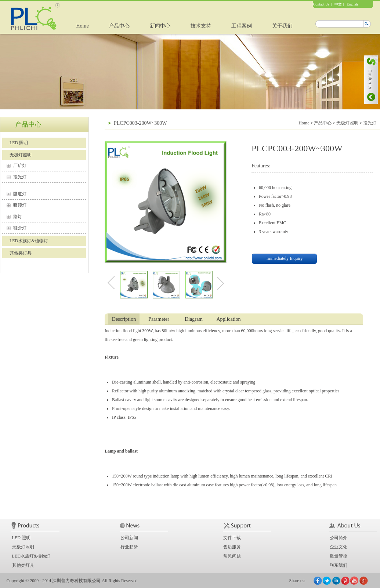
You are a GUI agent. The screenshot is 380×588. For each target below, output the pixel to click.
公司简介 (339, 538)
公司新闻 (129, 538)
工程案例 (242, 26)
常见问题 (232, 556)
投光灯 (20, 177)
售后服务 (232, 547)
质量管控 (339, 556)
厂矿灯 (20, 166)
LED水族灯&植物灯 (29, 241)
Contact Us (321, 4)
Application (228, 319)
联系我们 (339, 565)
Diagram (194, 319)
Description (124, 319)
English (352, 4)
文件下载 (232, 538)
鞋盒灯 (20, 228)
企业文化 (339, 547)
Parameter (159, 319)
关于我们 (282, 26)
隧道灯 (20, 194)
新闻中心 (160, 26)
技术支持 (201, 26)
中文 (338, 4)
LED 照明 (19, 143)
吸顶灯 (20, 205)
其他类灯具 (21, 253)
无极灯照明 (21, 155)
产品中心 (119, 26)
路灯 (18, 217)
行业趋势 (129, 547)
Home (83, 26)
